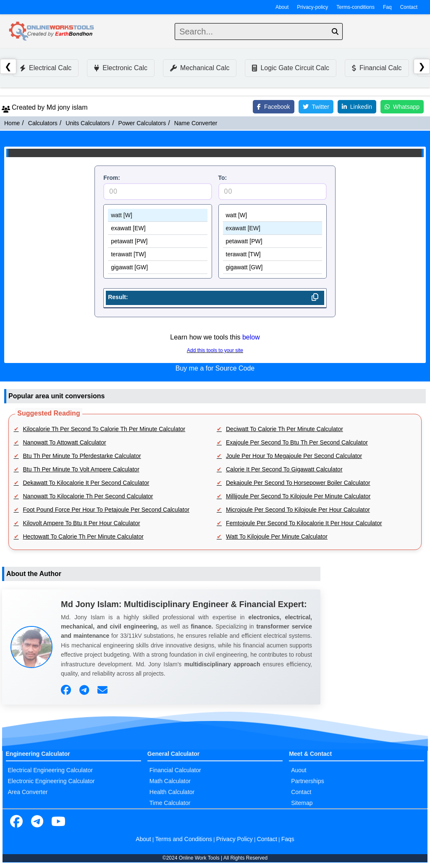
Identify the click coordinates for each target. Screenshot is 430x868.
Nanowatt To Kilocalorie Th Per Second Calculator (88, 496)
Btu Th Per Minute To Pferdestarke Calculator (82, 456)
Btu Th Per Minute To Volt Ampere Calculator (81, 469)
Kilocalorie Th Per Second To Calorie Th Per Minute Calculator (104, 429)
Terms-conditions (355, 7)
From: (112, 178)
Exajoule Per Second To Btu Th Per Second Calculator (297, 442)
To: (223, 178)
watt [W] (157, 215)
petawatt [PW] (157, 241)
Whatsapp (402, 107)
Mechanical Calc (200, 68)
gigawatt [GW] (157, 267)
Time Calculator (170, 803)
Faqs (288, 839)
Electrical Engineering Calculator (50, 770)
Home (12, 123)
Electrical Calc (46, 68)
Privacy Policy (235, 839)
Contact (409, 7)
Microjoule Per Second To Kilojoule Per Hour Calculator (298, 510)
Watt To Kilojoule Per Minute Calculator (277, 537)
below (251, 337)
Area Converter (28, 792)
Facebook (273, 107)
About (282, 7)
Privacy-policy (312, 7)
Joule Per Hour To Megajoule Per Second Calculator (294, 456)
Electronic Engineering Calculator (51, 781)
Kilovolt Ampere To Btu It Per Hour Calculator (82, 523)
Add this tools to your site (215, 350)
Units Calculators (88, 123)
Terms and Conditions (184, 839)
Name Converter (196, 123)
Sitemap (302, 803)
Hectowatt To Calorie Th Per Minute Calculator (83, 537)
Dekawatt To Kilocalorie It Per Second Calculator (86, 483)
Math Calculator (170, 781)
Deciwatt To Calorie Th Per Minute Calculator (284, 429)
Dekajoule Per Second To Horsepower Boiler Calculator (298, 483)
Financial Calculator (175, 770)
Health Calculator (172, 792)
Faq (387, 7)
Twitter (316, 107)
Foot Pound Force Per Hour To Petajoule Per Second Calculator (106, 510)
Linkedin (357, 107)
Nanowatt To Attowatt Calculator (65, 442)
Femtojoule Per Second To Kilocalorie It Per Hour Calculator (304, 523)
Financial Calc (377, 68)
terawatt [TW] (157, 254)
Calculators (43, 123)
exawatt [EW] (157, 228)
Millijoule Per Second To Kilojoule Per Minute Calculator (298, 496)
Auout (299, 770)
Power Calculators (142, 123)
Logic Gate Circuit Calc (291, 68)
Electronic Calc (121, 68)
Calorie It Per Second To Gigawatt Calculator (284, 469)
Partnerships (308, 781)
